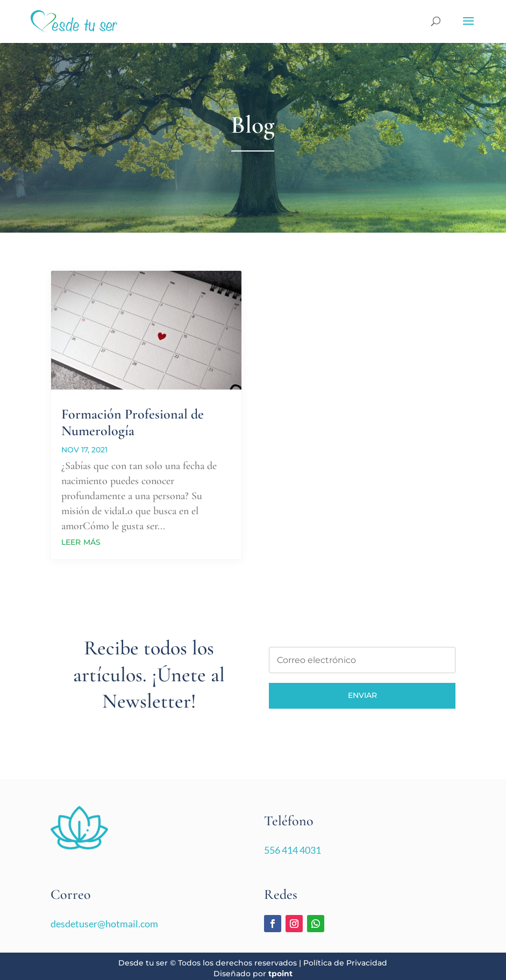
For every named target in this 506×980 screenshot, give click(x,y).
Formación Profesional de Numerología (133, 422)
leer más (81, 541)
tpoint (280, 974)
